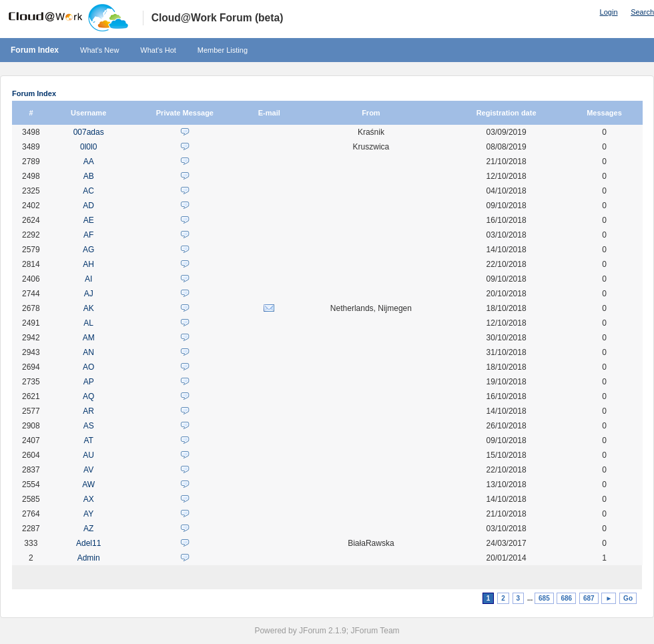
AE (89, 220)
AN (88, 352)
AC (88, 191)
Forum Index (35, 50)
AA (89, 162)
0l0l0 (88, 147)
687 (589, 598)
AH (88, 264)
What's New (99, 50)
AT (88, 440)
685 (544, 598)
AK (89, 308)
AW (88, 485)
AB (89, 176)
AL (88, 323)
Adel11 (88, 543)
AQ (88, 396)
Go (628, 598)
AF (88, 235)
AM (89, 338)
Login (609, 12)
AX (89, 499)
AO (88, 367)
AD (88, 206)
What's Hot (158, 50)
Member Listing (223, 50)
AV (88, 470)
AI (88, 279)
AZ (88, 529)
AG (88, 250)
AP (89, 382)
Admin (89, 558)
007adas (89, 132)
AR (88, 411)
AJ (89, 294)
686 (566, 598)
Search (642, 12)
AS (89, 426)
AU (88, 455)
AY (88, 514)
